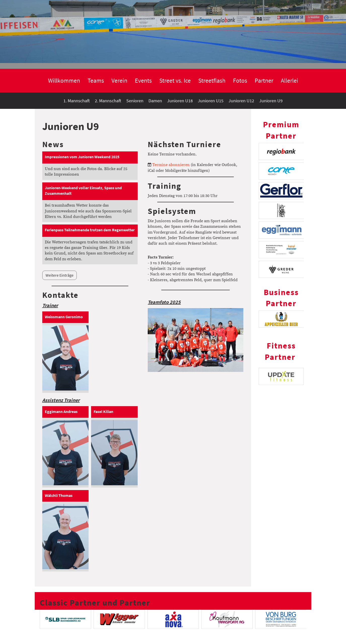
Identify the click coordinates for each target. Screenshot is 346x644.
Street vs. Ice (175, 80)
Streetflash (212, 80)
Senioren (135, 101)
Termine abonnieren (171, 165)
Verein (119, 80)
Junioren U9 (271, 101)
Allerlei (290, 80)
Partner (264, 80)
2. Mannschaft (108, 101)
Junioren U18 (180, 101)
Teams (96, 80)
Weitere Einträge (60, 275)
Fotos (240, 80)
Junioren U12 (241, 101)
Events (143, 80)
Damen (155, 101)
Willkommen (64, 80)
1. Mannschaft (77, 101)
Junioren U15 (211, 101)
